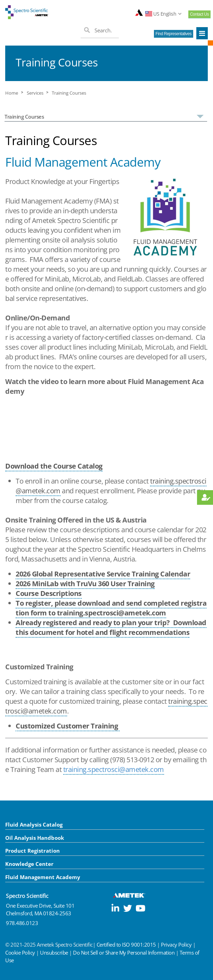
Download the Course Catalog (54, 466)
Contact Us (199, 14)
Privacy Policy (176, 945)
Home (12, 93)
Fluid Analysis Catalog (34, 824)
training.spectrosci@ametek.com (114, 769)
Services (35, 93)
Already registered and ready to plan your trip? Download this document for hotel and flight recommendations (111, 627)
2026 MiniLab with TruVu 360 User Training (85, 584)
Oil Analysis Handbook (35, 838)
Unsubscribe (54, 953)
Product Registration (32, 851)
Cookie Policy (20, 953)
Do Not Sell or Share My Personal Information (124, 953)
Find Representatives (174, 34)
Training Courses (69, 93)
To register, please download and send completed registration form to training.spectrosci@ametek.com (111, 608)
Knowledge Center (29, 864)
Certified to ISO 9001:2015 (126, 945)
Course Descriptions (49, 593)
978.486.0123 (22, 923)
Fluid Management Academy (43, 877)
